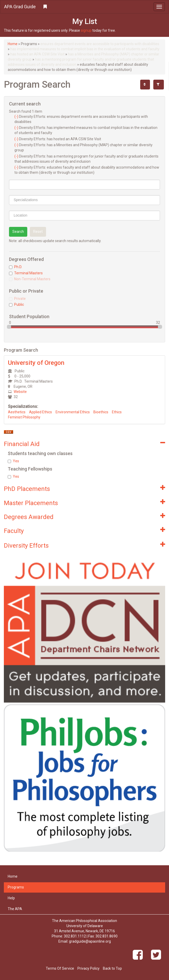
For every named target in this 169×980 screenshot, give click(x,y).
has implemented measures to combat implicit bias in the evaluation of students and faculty (85, 49)
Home (13, 44)
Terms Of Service (60, 968)
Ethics (117, 412)
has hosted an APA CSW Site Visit (37, 54)
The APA (15, 909)
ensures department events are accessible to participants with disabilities (100, 44)
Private (17, 299)
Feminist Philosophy (24, 417)
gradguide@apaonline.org (90, 941)
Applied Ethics (41, 412)
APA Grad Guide (20, 7)
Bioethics (101, 412)
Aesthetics (17, 412)
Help (11, 898)
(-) (17, 117)
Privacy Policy (88, 968)
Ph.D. (16, 267)
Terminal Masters (26, 273)
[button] (84, 7)
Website (20, 392)
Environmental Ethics (73, 412)
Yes (13, 461)
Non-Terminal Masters (30, 279)
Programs (16, 887)
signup (86, 30)
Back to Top (112, 968)
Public (16, 304)
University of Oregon (36, 363)
